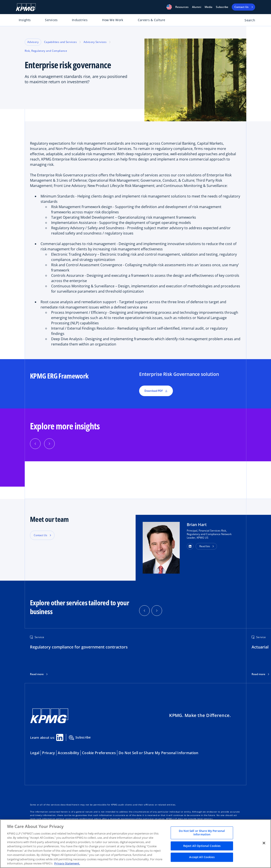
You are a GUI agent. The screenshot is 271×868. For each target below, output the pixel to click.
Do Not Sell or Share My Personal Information (158, 753)
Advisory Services (95, 42)
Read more (37, 674)
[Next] (49, 444)
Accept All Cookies (202, 857)
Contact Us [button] (40, 535)
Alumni (197, 7)
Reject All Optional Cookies (202, 846)
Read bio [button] (205, 546)
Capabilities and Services (60, 42)
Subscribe (222, 7)
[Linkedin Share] (60, 737)
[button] (169, 7)
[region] (135, 844)
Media (208, 7)
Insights (25, 20)
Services (51, 20)
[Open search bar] (247, 21)
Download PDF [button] (156, 391)
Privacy (49, 753)
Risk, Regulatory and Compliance (46, 51)
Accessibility (68, 753)
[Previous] (35, 444)
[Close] (264, 843)
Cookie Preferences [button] (99, 753)
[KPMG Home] (26, 7)
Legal (35, 753)
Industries (80, 20)
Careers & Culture (152, 20)
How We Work (113, 20)
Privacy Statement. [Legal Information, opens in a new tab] (67, 863)
